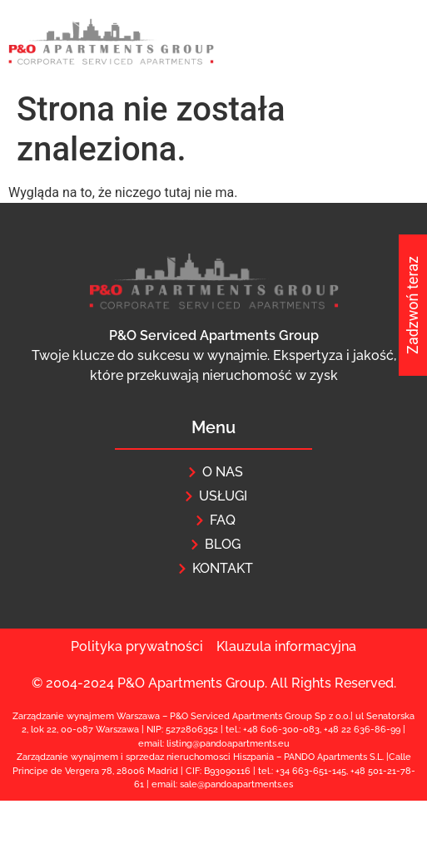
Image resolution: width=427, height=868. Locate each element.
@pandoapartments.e (243, 784)
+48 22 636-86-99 (362, 730)
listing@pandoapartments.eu (228, 744)
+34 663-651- (304, 771)
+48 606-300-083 (281, 730)
